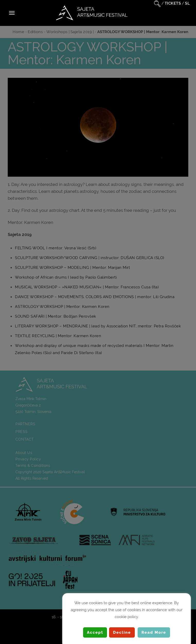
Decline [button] (122, 632)
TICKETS (173, 3)
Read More (154, 632)
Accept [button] (95, 632)
